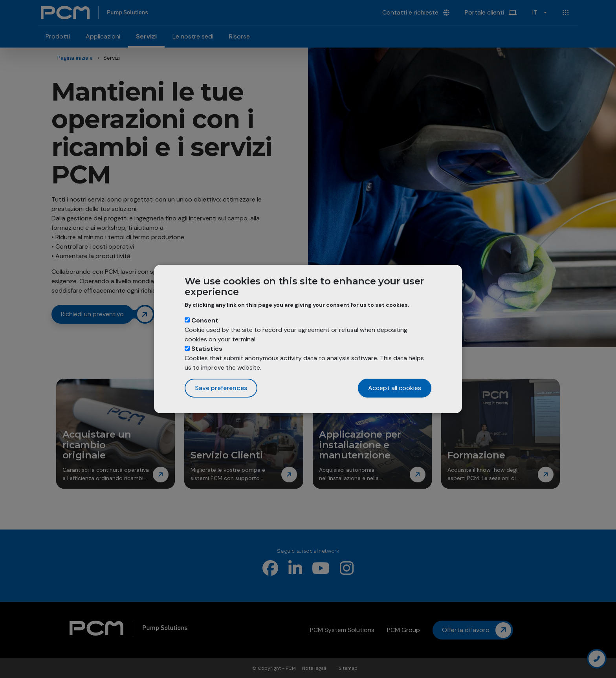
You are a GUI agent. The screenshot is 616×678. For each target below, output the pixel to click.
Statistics (207, 349)
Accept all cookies (395, 388)
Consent (205, 320)
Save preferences (221, 388)
